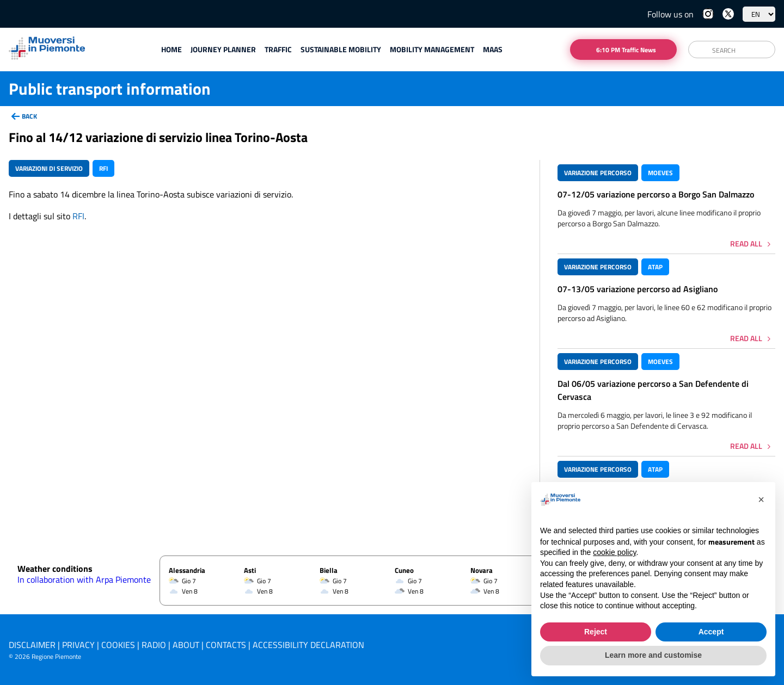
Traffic (278, 49)
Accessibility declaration (308, 645)
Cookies (118, 645)
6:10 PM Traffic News (626, 50)
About (186, 645)
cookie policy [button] (614, 553)
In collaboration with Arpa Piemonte (84, 579)
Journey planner (223, 49)
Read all (746, 243)
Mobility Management (432, 49)
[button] (761, 500)
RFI (78, 216)
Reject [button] (596, 632)
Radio (154, 645)
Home (171, 49)
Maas (493, 49)
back (29, 116)
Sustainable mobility (341, 49)
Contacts (226, 645)
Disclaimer (32, 645)
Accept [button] (711, 632)
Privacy (78, 645)
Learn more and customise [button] (653, 656)
